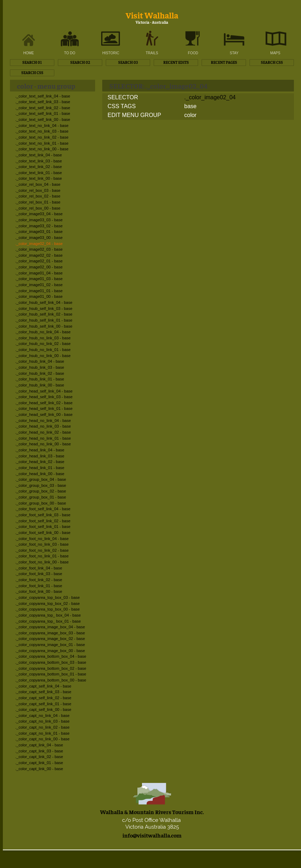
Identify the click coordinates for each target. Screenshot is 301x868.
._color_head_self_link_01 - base (44, 408)
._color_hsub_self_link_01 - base (44, 320)
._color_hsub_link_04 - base (40, 361)
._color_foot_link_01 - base (39, 586)
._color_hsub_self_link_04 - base (44, 302)
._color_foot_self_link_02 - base (43, 521)
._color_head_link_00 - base (40, 474)
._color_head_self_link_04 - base (44, 391)
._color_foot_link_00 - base (39, 591)
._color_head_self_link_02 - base (44, 403)
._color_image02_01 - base (39, 261)
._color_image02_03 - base (39, 249)
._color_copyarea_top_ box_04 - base (48, 615)
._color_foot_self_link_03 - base (43, 515)
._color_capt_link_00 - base (39, 769)
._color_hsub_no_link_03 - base (43, 338)
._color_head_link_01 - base (40, 468)
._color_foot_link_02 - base (39, 580)
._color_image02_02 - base (39, 255)
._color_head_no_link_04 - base (43, 421)
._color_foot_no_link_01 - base (42, 556)
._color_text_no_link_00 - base (42, 149)
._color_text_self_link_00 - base (43, 119)
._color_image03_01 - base (39, 232)
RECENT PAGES (224, 62)
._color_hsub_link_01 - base (40, 379)
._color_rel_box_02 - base (38, 196)
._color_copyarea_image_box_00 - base (50, 651)
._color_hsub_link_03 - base (40, 367)
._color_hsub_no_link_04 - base (43, 332)
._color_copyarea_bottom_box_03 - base (51, 662)
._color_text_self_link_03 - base (43, 102)
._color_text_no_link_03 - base (42, 131)
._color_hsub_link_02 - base (40, 373)
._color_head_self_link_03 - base (44, 397)
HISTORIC (111, 53)
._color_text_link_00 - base (39, 178)
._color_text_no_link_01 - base (42, 143)
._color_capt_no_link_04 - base (42, 716)
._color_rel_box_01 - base (38, 202)
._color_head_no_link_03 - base (43, 426)
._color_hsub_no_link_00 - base (43, 356)
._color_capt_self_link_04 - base (43, 686)
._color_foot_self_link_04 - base (43, 509)
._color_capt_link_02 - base (39, 757)
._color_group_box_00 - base (41, 503)
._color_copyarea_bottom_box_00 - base (51, 680)
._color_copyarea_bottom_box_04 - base (51, 656)
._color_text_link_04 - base (39, 155)
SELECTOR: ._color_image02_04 (158, 86)
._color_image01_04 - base (39, 273)
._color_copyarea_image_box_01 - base (50, 645)
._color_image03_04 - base (39, 214)
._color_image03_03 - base (39, 220)
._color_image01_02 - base (39, 285)
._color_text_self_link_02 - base (43, 108)
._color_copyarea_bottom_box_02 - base (51, 668)
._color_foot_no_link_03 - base (42, 544)
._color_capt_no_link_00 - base (42, 739)
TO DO (70, 53)
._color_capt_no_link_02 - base (42, 727)
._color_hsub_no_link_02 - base (43, 344)
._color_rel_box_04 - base (38, 184)
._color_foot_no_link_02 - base (42, 550)
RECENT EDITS (176, 62)
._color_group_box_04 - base (41, 479)
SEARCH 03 (128, 62)
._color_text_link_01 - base (39, 173)
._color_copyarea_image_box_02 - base (50, 639)
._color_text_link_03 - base (39, 161)
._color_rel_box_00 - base (38, 208)
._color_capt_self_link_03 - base (43, 692)
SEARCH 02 (80, 62)
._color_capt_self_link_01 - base (43, 704)
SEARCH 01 (32, 62)
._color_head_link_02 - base (40, 462)
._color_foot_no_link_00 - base (42, 562)
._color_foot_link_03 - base (39, 574)
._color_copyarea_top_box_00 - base (48, 609)
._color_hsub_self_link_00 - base (44, 326)
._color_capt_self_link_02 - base (43, 698)
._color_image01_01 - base (39, 291)
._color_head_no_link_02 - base (43, 432)
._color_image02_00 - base (39, 267)
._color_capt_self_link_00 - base (43, 710)
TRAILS (152, 53)
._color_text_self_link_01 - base (43, 113)
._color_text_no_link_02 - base (42, 137)
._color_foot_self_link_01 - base (43, 527)
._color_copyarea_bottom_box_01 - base (51, 674)
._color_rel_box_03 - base (38, 190)
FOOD (193, 53)
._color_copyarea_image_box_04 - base (50, 627)
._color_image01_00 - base (39, 296)
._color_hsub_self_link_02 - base (44, 314)
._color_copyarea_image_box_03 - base (50, 633)
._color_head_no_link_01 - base (43, 438)
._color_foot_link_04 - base (39, 568)
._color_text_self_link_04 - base (43, 96)
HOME (29, 53)
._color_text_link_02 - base (39, 167)
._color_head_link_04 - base (40, 450)
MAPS (275, 53)
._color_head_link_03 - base (40, 456)
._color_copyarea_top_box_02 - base (48, 603)
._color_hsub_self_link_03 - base (44, 308)
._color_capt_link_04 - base (39, 745)
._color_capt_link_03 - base (39, 751)
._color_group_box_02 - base (41, 491)
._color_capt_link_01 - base (39, 763)
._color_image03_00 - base (39, 238)
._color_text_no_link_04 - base (42, 126)
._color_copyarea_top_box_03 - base (48, 597)
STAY (234, 53)
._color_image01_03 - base (39, 279)
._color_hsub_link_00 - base (40, 385)
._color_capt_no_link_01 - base (42, 733)
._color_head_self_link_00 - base (44, 414)
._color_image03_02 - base (39, 226)
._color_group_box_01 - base (41, 497)
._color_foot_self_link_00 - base (43, 533)
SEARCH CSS (272, 62)
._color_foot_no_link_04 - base (42, 539)
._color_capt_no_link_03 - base (42, 721)
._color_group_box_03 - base (41, 485)
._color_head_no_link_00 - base (43, 444)
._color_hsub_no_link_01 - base (43, 350)
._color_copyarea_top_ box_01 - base (48, 621)
